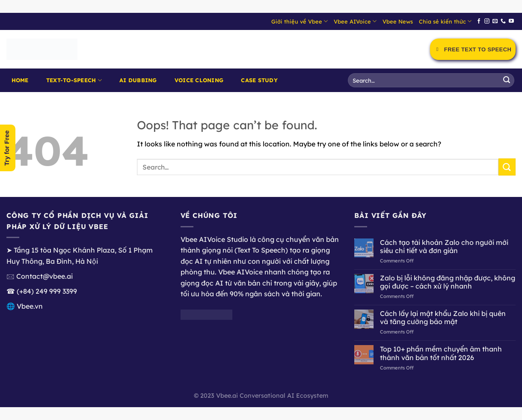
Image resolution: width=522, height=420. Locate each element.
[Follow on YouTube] (511, 21)
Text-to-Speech (74, 80)
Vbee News (398, 21)
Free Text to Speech (473, 49)
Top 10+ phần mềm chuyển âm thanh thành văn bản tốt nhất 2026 (441, 353)
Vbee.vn (30, 306)
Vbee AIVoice (355, 21)
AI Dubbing (138, 80)
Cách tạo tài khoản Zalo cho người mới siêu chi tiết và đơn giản (444, 247)
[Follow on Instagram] (487, 21)
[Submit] (507, 80)
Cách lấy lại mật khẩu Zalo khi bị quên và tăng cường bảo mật (443, 318)
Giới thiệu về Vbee (300, 21)
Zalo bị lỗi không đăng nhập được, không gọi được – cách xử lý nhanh (448, 282)
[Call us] (503, 21)
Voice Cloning (199, 80)
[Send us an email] (495, 21)
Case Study (259, 80)
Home (20, 80)
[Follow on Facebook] (479, 21)
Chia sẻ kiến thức (445, 21)
